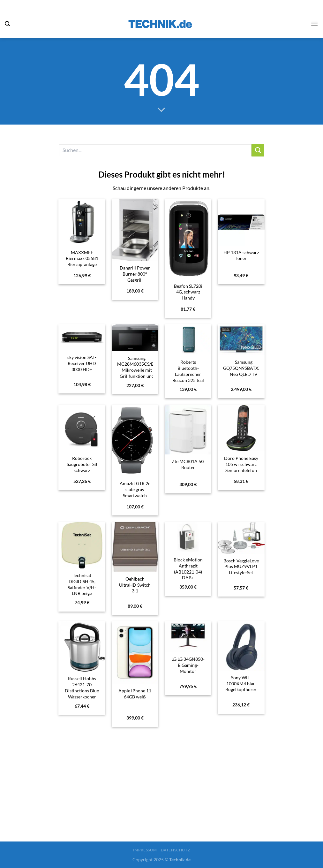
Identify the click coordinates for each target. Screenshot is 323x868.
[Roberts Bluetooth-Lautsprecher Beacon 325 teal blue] (188, 340)
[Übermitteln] (258, 150)
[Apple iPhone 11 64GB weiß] (135, 652)
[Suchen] (7, 24)
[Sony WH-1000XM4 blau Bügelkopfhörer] (241, 646)
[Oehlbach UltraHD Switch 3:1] (135, 547)
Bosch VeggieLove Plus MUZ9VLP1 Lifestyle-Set (241, 567)
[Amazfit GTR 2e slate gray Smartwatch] (135, 441)
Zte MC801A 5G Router (188, 464)
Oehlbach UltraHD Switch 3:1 (135, 585)
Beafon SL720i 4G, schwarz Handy (188, 292)
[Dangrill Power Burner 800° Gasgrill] (135, 230)
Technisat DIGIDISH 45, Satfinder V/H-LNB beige (82, 584)
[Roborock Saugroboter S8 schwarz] (82, 428)
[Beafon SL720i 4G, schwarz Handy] (188, 239)
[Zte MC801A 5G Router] (188, 430)
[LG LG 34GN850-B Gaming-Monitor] (188, 637)
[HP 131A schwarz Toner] (241, 222)
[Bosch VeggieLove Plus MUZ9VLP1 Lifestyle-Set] (241, 538)
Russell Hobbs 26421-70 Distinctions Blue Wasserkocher (82, 687)
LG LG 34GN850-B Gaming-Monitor (188, 665)
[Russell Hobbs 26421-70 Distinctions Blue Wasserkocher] (82, 646)
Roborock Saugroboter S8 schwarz (82, 464)
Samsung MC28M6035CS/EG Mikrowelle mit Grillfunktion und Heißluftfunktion (137, 370)
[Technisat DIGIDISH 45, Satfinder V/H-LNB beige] (82, 545)
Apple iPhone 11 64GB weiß (135, 694)
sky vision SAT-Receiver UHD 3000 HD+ (82, 363)
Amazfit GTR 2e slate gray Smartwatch (135, 489)
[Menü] (314, 24)
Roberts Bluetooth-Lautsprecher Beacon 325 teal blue (188, 374)
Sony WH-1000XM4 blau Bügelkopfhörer (241, 683)
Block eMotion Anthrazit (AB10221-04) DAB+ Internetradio (188, 572)
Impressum (145, 850)
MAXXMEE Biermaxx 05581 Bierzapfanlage (82, 258)
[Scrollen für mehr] (161, 110)
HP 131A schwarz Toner (241, 255)
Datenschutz (176, 850)
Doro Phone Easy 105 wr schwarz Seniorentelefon (241, 464)
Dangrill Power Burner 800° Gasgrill (135, 274)
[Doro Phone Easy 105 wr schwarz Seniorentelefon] (241, 428)
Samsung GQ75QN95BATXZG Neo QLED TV (244, 368)
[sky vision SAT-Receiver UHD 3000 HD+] (82, 337)
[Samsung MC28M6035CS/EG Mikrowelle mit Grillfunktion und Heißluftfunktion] (135, 338)
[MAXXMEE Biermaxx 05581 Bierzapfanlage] (82, 222)
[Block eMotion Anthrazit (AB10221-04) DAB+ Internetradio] (188, 537)
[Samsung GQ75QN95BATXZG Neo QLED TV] (241, 340)
